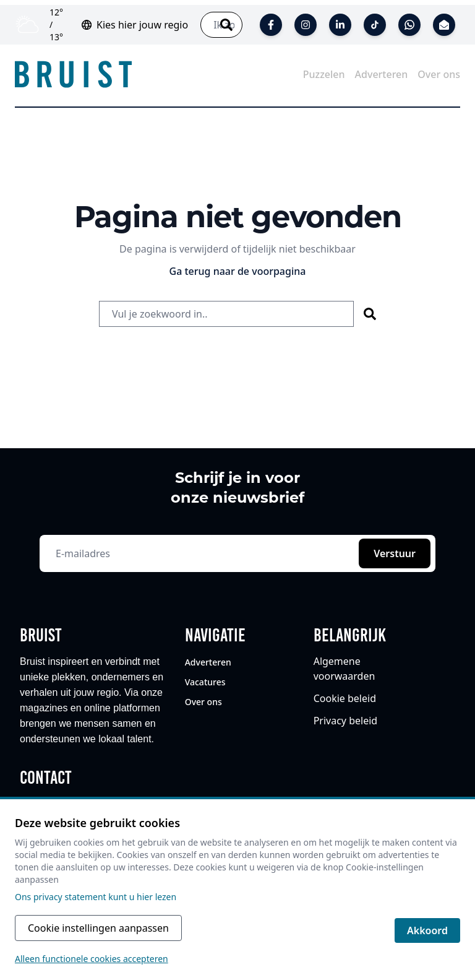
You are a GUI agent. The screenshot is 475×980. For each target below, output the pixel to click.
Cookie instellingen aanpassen (98, 928)
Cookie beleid (345, 698)
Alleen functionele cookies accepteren (92, 959)
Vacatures (205, 682)
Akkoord (427, 930)
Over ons (203, 702)
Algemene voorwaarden (344, 669)
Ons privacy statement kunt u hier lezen (96, 897)
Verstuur (395, 553)
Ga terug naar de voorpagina (238, 271)
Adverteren (209, 662)
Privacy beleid (346, 721)
